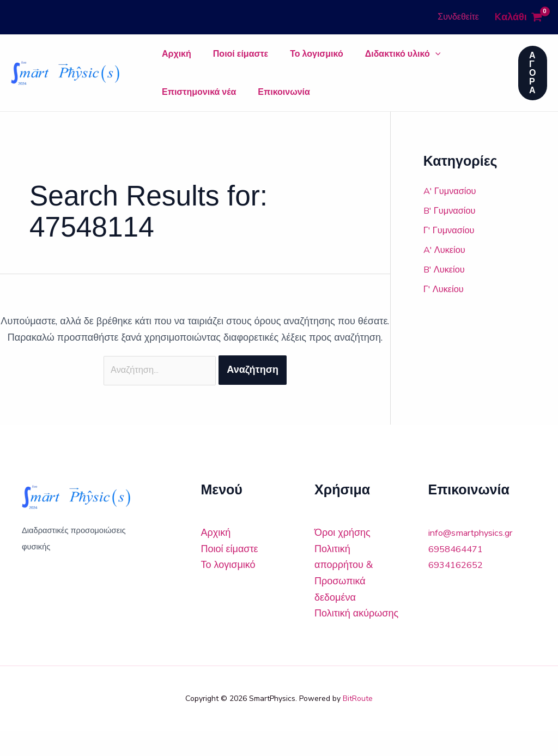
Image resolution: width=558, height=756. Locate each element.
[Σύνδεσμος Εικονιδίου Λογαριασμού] (458, 17)
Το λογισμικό (289, 59)
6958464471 (458, 573)
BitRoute (358, 723)
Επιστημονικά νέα (450, 59)
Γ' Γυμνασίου (451, 252)
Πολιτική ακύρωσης (356, 638)
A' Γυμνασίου (453, 213)
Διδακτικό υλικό (365, 59)
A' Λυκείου (447, 271)
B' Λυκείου (446, 291)
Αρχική (171, 59)
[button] (533, 84)
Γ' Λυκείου (446, 311)
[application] (397, 59)
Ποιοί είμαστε (224, 59)
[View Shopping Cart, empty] (518, 17)
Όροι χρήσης (342, 557)
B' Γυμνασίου (452, 232)
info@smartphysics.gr (476, 557)
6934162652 (458, 589)
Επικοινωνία (183, 108)
